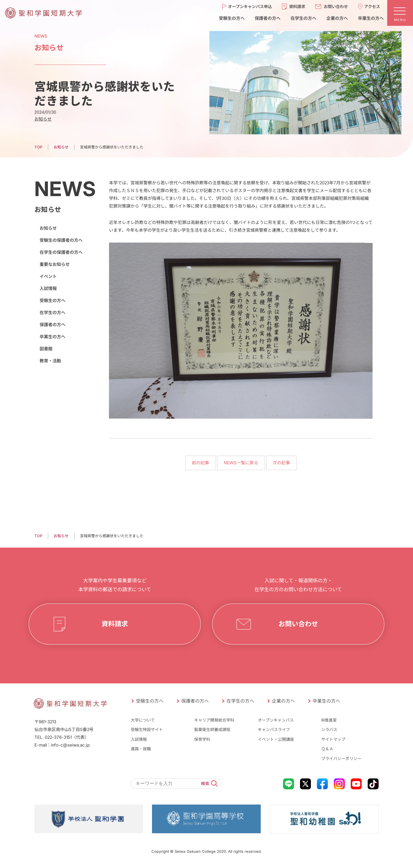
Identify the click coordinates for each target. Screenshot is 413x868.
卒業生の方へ (52, 337)
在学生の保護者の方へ (61, 252)
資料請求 (115, 624)
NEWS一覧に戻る (241, 463)
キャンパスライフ (274, 729)
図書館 (46, 349)
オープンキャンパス (276, 720)
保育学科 (202, 739)
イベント (48, 276)
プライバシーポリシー (341, 758)
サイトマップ (333, 739)
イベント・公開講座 (276, 739)
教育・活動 (50, 361)
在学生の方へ (52, 313)
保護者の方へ (52, 325)
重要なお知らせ (55, 264)
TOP (38, 536)
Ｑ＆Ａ (327, 749)
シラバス (329, 729)
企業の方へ (283, 701)
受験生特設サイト (147, 729)
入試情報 (48, 288)
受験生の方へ (52, 300)
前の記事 (200, 463)
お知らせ (61, 536)
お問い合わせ (298, 624)
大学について (143, 720)
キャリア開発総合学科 (214, 720)
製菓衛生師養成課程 (212, 729)
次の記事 (281, 463)
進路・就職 (141, 749)
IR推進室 (329, 720)
